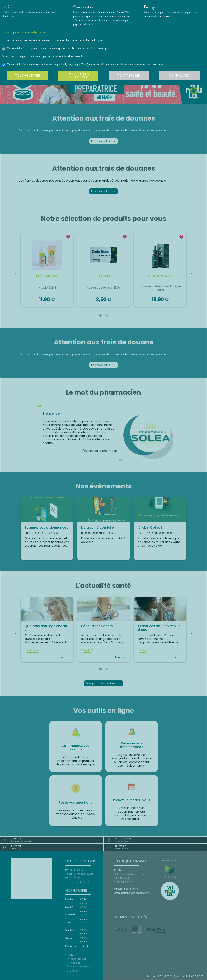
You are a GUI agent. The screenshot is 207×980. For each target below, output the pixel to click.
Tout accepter (28, 76)
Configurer (179, 76)
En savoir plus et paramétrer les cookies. (24, 32)
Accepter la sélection (78, 76)
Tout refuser (129, 76)
